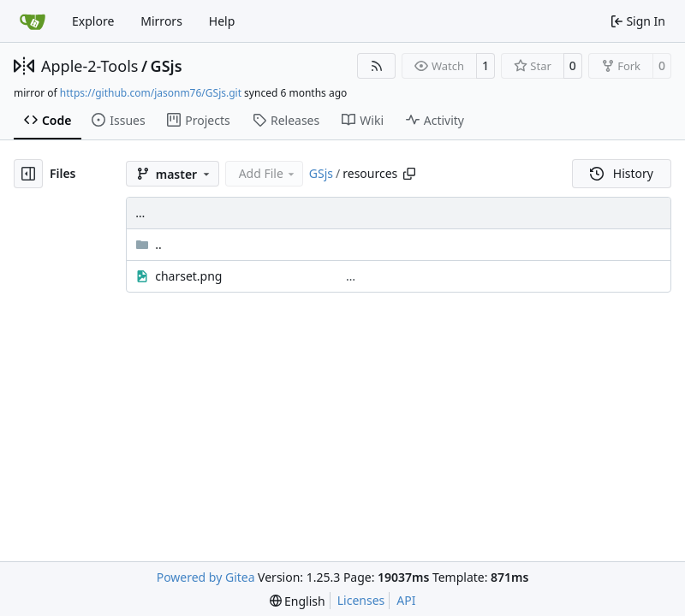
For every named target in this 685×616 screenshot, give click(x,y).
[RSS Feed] (377, 66)
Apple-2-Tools (89, 66)
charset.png (188, 276)
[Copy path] (409, 174)
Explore (93, 21)
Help (222, 21)
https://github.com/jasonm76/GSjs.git (151, 93)
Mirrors (161, 21)
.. (149, 244)
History (622, 173)
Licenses (361, 600)
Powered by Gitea (206, 577)
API (406, 600)
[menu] (298, 601)
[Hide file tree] (28, 174)
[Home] (33, 21)
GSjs (167, 66)
